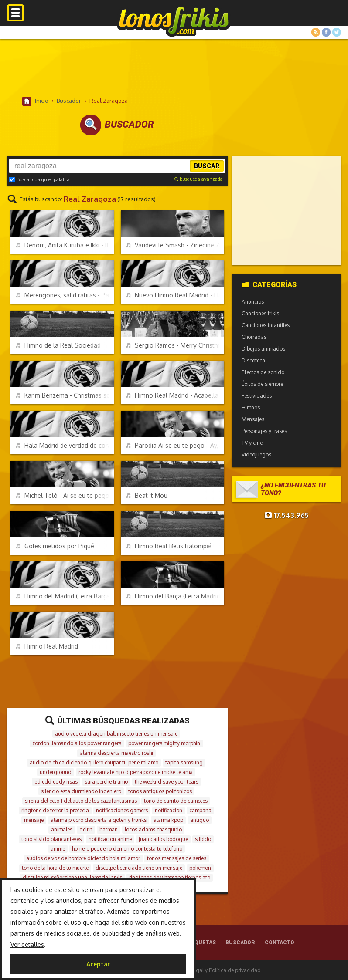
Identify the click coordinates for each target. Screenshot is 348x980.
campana (200, 810)
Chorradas (254, 337)
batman (109, 830)
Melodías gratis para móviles (174, 21)
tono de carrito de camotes (176, 801)
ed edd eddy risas (56, 782)
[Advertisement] (174, 68)
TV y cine (252, 443)
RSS (316, 32)
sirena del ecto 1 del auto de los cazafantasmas (81, 801)
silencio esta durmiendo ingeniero (81, 791)
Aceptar (98, 964)
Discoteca (253, 360)
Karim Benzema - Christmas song (65, 395)
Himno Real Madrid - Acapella (172, 395)
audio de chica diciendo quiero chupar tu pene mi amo (94, 762)
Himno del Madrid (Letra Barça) (64, 596)
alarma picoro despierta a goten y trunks (99, 820)
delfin (86, 830)
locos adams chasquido (153, 830)
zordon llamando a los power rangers (77, 743)
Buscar (207, 166)
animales (62, 830)
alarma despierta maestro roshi (116, 753)
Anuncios (253, 302)
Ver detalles (27, 945)
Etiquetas (201, 943)
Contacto (280, 943)
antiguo (200, 820)
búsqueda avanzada (199, 179)
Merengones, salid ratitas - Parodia (65, 295)
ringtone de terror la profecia (55, 810)
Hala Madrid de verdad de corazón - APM (65, 445)
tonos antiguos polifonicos (160, 791)
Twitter (337, 32)
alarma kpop (168, 820)
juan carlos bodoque (163, 839)
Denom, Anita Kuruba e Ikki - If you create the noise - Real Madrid (65, 245)
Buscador (240, 943)
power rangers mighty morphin (164, 743)
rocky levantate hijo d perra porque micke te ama (136, 772)
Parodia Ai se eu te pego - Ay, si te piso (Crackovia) (175, 445)
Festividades (257, 396)
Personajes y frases (264, 431)
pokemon (200, 868)
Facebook (326, 32)
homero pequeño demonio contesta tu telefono (127, 849)
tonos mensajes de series (177, 858)
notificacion (169, 810)
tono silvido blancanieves (51, 839)
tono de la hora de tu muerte (55, 868)
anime (58, 849)
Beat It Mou (147, 495)
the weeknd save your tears (167, 782)
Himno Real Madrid (47, 646)
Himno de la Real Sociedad (58, 345)
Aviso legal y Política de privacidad (219, 970)
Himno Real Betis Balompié (169, 546)
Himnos (251, 407)
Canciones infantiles (266, 325)
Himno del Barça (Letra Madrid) (174, 596)
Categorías (269, 285)
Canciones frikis (260, 313)
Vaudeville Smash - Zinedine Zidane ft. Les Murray (175, 245)
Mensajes (253, 419)
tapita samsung (184, 762)
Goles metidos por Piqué (55, 546)
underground (56, 772)
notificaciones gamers (122, 810)
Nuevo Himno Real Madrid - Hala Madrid (175, 295)
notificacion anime (110, 839)
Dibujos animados (263, 349)
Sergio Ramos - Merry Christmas (175, 345)
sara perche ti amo (106, 782)
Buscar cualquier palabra (39, 179)
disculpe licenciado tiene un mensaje (139, 868)
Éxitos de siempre (262, 384)
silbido (203, 839)
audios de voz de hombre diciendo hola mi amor (83, 858)
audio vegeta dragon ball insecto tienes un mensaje (116, 734)
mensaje (34, 820)
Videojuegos (256, 455)
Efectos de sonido (263, 372)
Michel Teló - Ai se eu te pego (63, 495)
